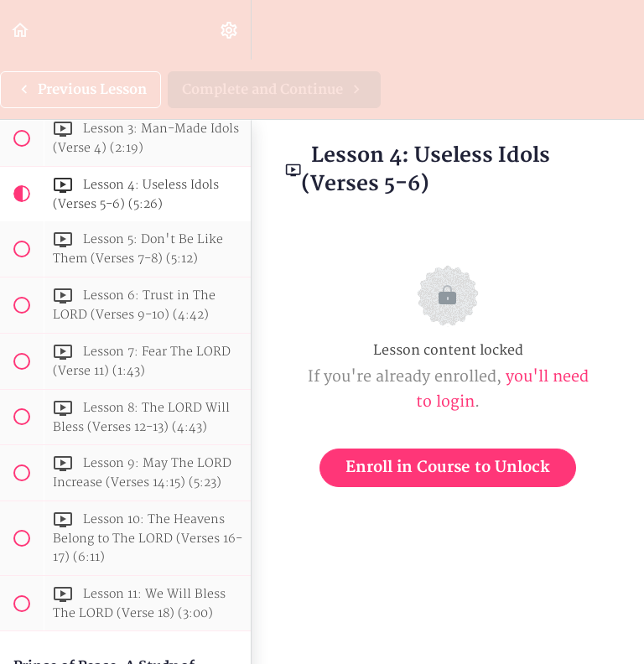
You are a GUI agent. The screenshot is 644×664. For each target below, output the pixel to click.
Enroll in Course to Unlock (448, 467)
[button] (21, 30)
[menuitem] (230, 30)
